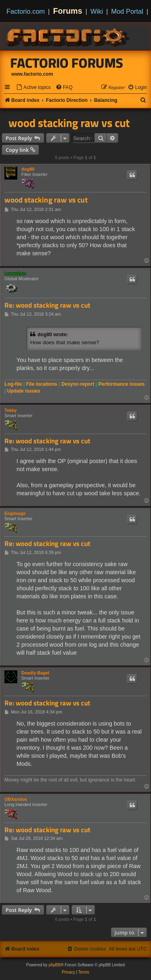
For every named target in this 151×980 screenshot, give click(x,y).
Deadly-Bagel (35, 673)
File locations (42, 384)
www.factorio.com (32, 74)
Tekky (10, 410)
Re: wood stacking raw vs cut (47, 305)
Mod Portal (127, 11)
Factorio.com (26, 11)
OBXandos (16, 799)
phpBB (55, 965)
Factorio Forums (67, 63)
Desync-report (78, 384)
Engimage (15, 513)
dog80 (28, 169)
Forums (68, 11)
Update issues (24, 391)
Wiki (97, 11)
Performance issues (121, 384)
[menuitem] (33, 88)
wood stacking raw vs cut (69, 123)
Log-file (13, 384)
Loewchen (15, 273)
